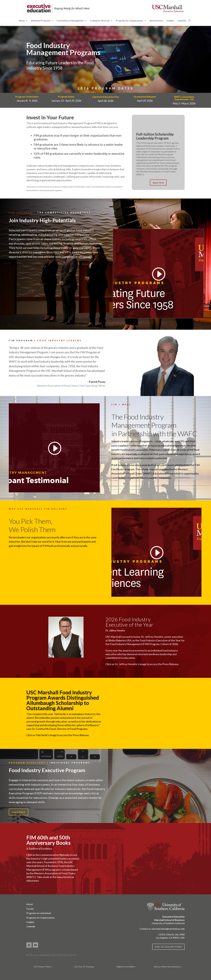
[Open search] (189, 20)
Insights (170, 21)
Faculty (30, 909)
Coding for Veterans (100, 21)
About (22, 21)
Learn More (19, 812)
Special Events (156, 21)
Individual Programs (41, 21)
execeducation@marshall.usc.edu (168, 929)
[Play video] (158, 274)
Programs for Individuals (39, 913)
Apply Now (158, 182)
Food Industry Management (70, 21)
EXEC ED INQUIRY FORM (168, 947)
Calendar (182, 21)
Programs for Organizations (130, 21)
